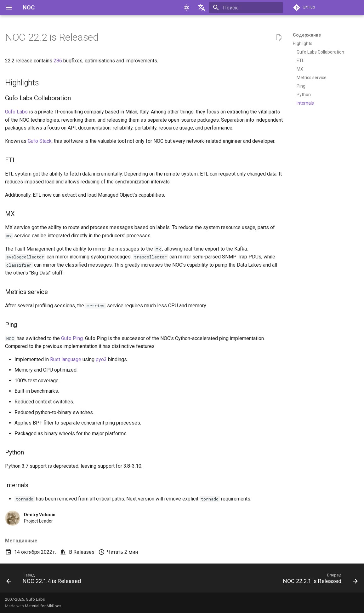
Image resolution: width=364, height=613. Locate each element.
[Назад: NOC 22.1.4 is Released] (45, 580)
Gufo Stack (40, 141)
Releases (84, 552)
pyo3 (101, 359)
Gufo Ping (72, 338)
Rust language (66, 359)
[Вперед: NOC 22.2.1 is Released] (319, 580)
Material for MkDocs (43, 606)
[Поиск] (246, 8)
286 (58, 61)
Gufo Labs (16, 112)
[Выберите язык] (202, 8)
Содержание (307, 35)
